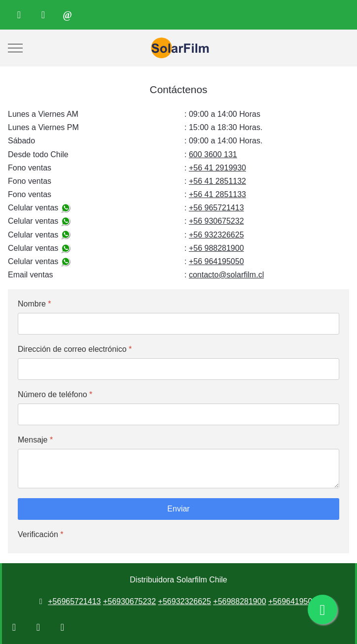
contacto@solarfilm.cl (226, 275)
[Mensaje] (178, 469)
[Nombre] (178, 324)
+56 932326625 (216, 235)
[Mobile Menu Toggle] (15, 48)
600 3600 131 (213, 154)
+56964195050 (295, 601)
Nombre (35, 304)
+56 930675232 (216, 221)
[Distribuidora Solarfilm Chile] (178, 48)
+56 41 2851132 (217, 181)
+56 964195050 (216, 261)
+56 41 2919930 (217, 168)
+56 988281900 (216, 248)
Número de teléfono (55, 394)
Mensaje (35, 440)
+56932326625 (185, 601)
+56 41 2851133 (217, 194)
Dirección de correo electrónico (75, 349)
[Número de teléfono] (178, 414)
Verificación (41, 534)
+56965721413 (74, 601)
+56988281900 (239, 601)
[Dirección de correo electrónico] (178, 369)
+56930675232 (129, 601)
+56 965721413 (216, 208)
